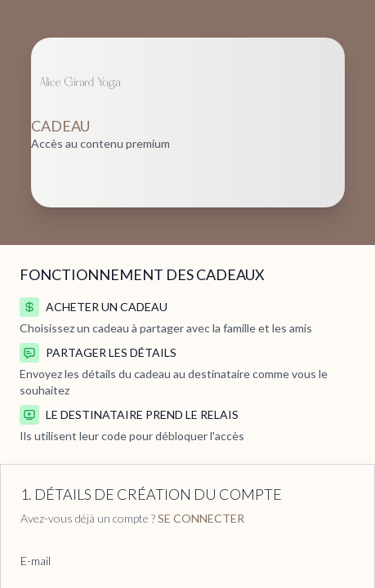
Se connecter (201, 518)
